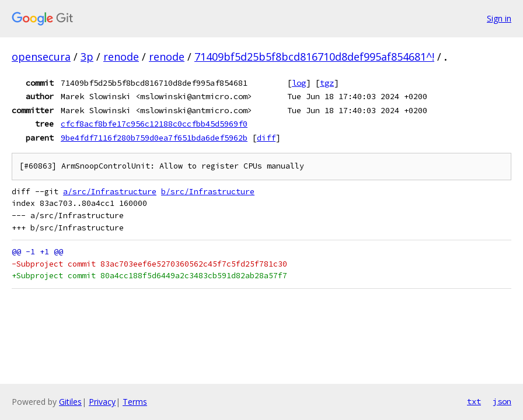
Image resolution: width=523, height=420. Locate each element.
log (299, 83)
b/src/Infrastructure (208, 192)
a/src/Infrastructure (110, 192)
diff (266, 138)
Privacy (102, 402)
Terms (135, 402)
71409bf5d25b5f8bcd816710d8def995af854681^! (314, 57)
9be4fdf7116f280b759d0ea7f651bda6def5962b (154, 138)
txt (474, 401)
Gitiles (70, 402)
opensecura (41, 57)
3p (87, 57)
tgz (327, 83)
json (502, 401)
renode (121, 57)
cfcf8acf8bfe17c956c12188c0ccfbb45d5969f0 (154, 124)
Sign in (499, 18)
